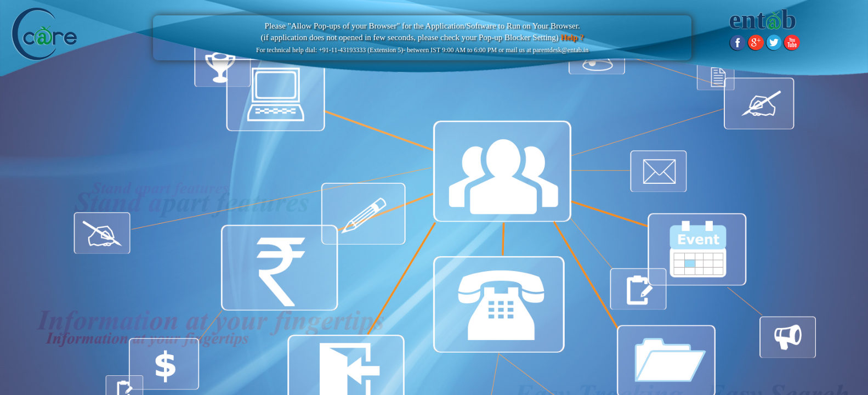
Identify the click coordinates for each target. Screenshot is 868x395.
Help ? (571, 37)
